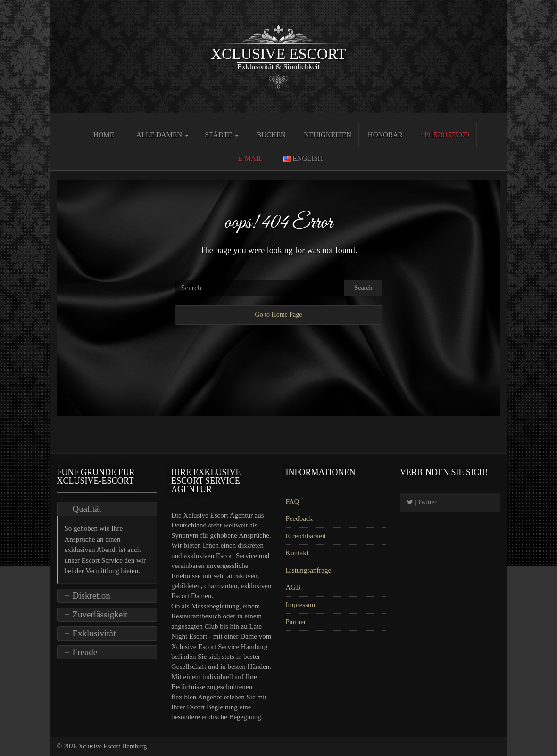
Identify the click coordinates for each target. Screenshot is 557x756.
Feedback (299, 518)
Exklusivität (94, 633)
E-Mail (251, 158)
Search (363, 288)
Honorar (385, 135)
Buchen (271, 135)
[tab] (107, 509)
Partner (296, 622)
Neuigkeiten (328, 135)
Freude (85, 652)
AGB (293, 587)
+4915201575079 (444, 135)
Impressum (302, 605)
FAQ (293, 501)
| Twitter (422, 502)
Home (104, 135)
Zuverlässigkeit (100, 614)
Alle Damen (162, 135)
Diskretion (91, 596)
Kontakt (297, 553)
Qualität (87, 509)
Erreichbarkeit (306, 536)
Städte (222, 135)
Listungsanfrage (309, 570)
